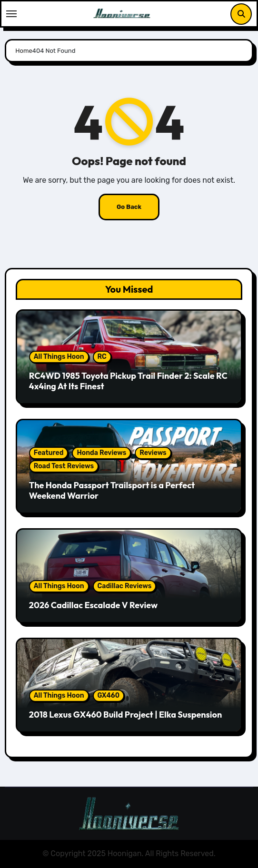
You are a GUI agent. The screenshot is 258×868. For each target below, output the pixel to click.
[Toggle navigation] (11, 14)
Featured (49, 453)
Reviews (153, 453)
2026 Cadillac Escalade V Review (93, 605)
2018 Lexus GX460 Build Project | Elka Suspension (125, 715)
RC (102, 357)
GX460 (109, 695)
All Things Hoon (59, 357)
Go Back (129, 207)
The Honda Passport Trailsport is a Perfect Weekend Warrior (112, 490)
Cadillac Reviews (125, 586)
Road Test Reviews (64, 466)
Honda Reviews (101, 453)
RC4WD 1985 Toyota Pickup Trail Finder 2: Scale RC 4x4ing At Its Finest (128, 381)
